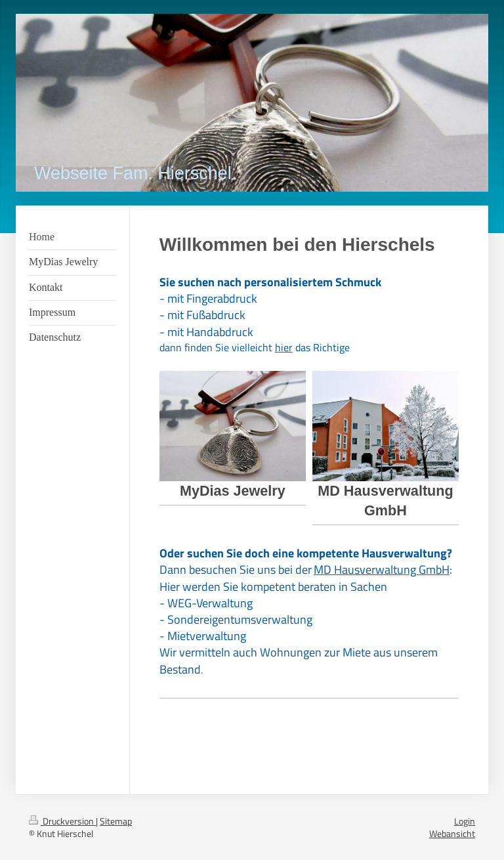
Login (465, 821)
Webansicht (452, 833)
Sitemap (116, 821)
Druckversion (62, 821)
